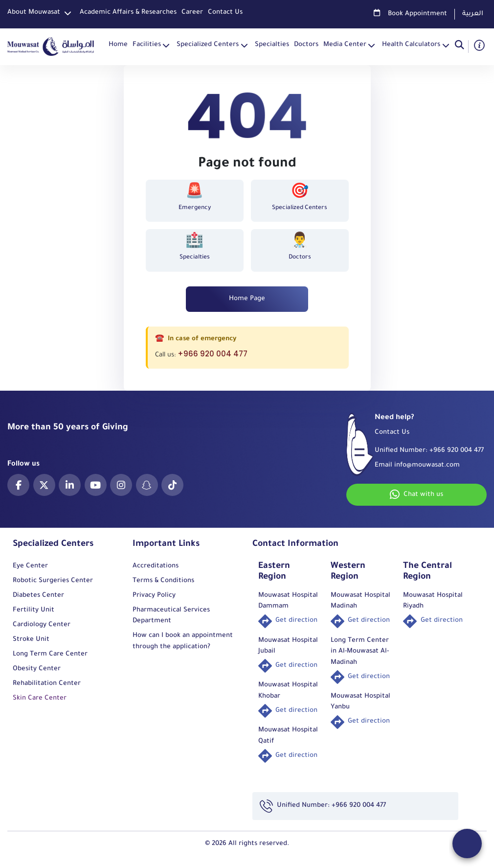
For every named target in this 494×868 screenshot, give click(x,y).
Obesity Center (37, 669)
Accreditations (156, 566)
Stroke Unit (31, 640)
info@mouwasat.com (427, 465)
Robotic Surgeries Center (53, 581)
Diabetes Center (38, 596)
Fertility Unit (34, 610)
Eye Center (30, 566)
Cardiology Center (42, 625)
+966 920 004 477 (213, 354)
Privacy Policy (154, 596)
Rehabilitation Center (47, 684)
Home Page (247, 299)
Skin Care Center (40, 698)
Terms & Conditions (163, 581)
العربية (473, 14)
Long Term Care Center (50, 654)
